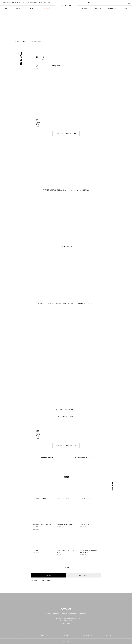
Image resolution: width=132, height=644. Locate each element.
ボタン (90, 3)
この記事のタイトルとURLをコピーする (66, 134)
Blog (37, 69)
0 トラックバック (83, 575)
